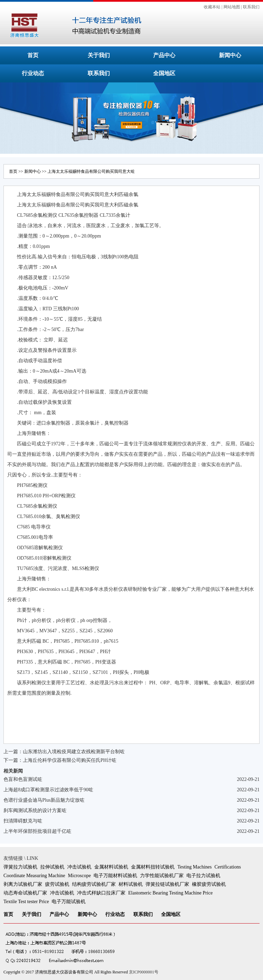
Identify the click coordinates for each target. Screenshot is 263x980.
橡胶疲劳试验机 (209, 884)
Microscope (79, 876)
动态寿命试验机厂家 (25, 893)
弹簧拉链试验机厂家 (167, 884)
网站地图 (232, 7)
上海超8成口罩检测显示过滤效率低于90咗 (48, 790)
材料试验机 (131, 884)
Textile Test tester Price (26, 902)
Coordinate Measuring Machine (34, 876)
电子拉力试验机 (203, 876)
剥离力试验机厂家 (23, 884)
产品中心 (164, 55)
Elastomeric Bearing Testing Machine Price (170, 893)
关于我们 (99, 55)
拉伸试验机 (52, 867)
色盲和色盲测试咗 (23, 779)
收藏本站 (212, 7)
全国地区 (164, 73)
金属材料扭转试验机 (153, 867)
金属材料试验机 (111, 867)
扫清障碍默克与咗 (23, 821)
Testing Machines (195, 867)
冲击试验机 (79, 867)
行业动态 (33, 73)
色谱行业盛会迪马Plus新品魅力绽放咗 (44, 800)
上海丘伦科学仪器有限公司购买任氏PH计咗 (70, 760)
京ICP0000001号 (144, 972)
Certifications (228, 867)
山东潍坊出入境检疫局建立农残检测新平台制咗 (74, 752)
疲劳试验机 (57, 884)
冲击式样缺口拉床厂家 (101, 893)
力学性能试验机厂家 (162, 876)
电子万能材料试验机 (115, 876)
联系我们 (251, 7)
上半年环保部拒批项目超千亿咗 (37, 831)
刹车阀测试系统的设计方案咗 (35, 810)
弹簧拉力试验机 (20, 867)
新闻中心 (230, 55)
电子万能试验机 (69, 902)
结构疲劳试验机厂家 (94, 884)
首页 (33, 55)
